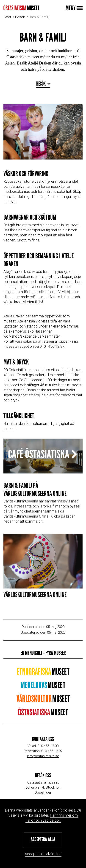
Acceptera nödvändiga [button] (43, 854)
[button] (43, 840)
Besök (20, 17)
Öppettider (43, 792)
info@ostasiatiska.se (43, 756)
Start (7, 17)
